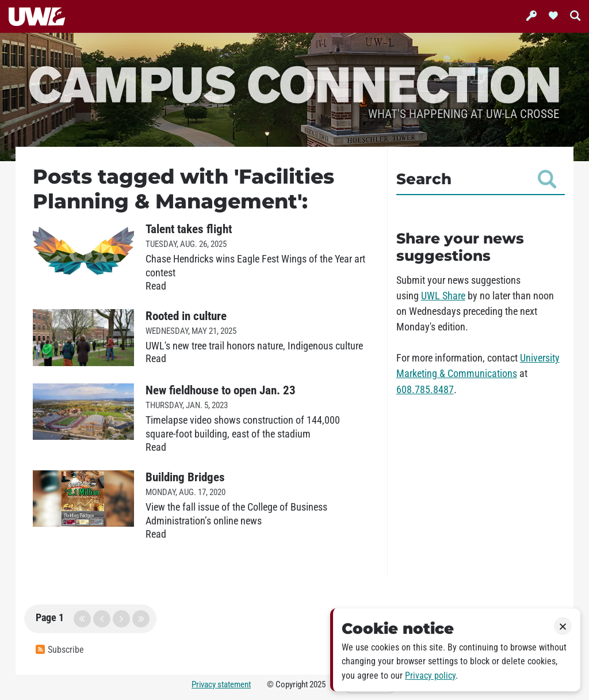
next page (121, 619)
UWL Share (443, 296)
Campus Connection (294, 83)
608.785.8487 (425, 390)
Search (476, 179)
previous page (102, 619)
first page (82, 619)
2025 (318, 684)
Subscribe (60, 650)
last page (141, 619)
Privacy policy (430, 676)
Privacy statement (221, 684)
